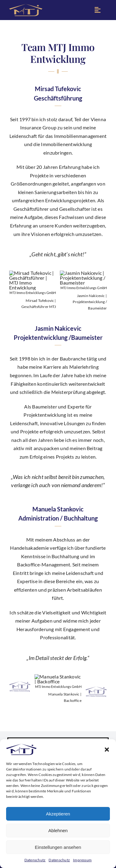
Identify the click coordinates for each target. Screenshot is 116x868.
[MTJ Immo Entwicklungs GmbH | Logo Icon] (26, 6)
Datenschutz (35, 860)
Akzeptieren (58, 814)
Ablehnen (58, 830)
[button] (107, 750)
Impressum (82, 860)
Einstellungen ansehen (58, 847)
